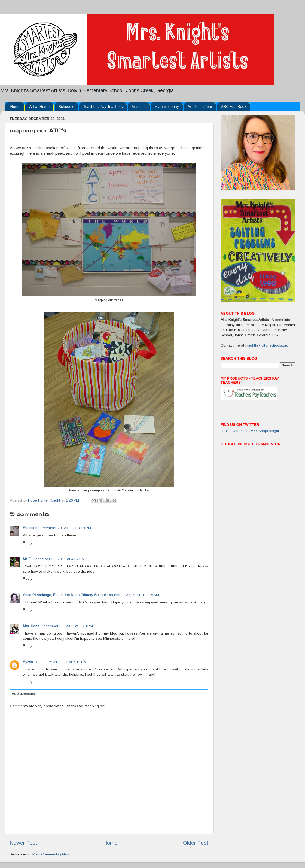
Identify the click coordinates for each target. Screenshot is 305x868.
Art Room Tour (200, 107)
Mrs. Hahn (31, 626)
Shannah (30, 528)
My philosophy (167, 107)
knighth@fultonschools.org (267, 345)
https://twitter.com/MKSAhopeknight (250, 431)
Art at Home (39, 107)
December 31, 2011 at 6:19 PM (61, 662)
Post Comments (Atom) (52, 854)
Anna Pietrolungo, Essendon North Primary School (64, 595)
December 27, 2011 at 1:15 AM (133, 595)
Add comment (23, 694)
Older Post (196, 843)
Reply (28, 543)
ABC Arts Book (234, 107)
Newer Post (23, 843)
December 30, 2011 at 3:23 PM (67, 626)
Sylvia (28, 662)
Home (15, 107)
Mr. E (27, 559)
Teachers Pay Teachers (103, 107)
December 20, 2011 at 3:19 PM (65, 528)
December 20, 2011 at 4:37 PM (59, 559)
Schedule (66, 107)
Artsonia (138, 107)
